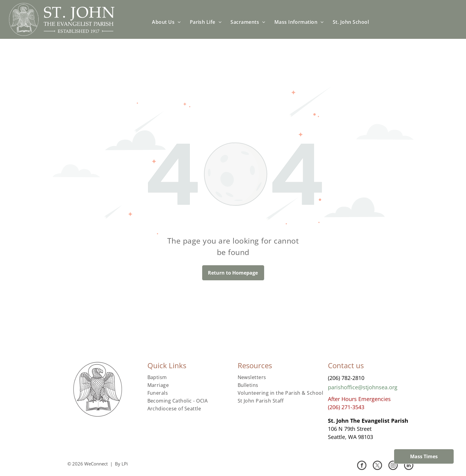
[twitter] (377, 466)
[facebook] (362, 466)
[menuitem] (166, 22)
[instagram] (393, 466)
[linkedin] (409, 466)
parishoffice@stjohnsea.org (363, 387)
